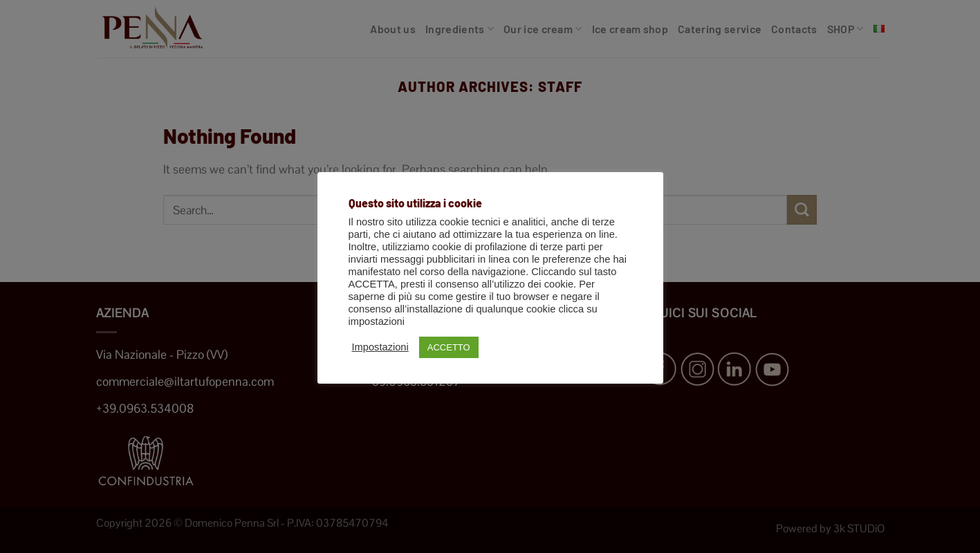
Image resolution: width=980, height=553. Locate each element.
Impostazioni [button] (380, 347)
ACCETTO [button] (449, 347)
